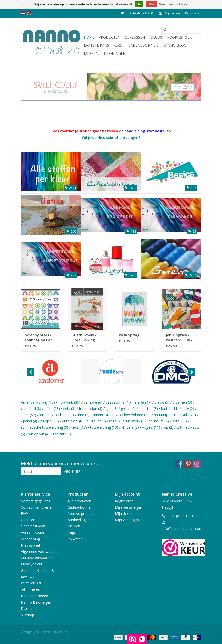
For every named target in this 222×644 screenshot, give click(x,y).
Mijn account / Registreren (180, 13)
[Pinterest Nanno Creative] (188, 464)
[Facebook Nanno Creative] (179, 464)
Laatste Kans (96, 45)
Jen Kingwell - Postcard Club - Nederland (179, 338)
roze (115, 421)
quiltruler (96, 421)
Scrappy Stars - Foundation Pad (39, 337)
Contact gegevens (35, 501)
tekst (79, 427)
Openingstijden (33, 526)
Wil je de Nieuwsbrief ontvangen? (111, 138)
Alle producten (79, 501)
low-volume (137, 415)
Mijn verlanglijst (128, 520)
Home (89, 37)
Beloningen (114, 53)
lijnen (67, 415)
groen (128, 409)
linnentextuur (107, 415)
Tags (72, 532)
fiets (69, 409)
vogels (151, 427)
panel (30, 421)
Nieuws (156, 37)
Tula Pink (69, 402)
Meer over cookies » (173, 4)
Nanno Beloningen (36, 602)
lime (83, 415)
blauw (162, 402)
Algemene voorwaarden (40, 551)
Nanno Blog (174, 45)
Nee (151, 4)
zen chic (62, 434)
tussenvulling (104, 427)
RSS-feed (75, 539)
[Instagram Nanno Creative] (197, 464)
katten (170, 409)
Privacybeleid (31, 564)
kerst (28, 415)
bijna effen (140, 402)
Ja (139, 4)
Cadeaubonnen (143, 45)
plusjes (50, 421)
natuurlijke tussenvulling (177, 415)
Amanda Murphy (38, 402)
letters (48, 415)
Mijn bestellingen (129, 507)
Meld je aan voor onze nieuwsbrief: (59, 464)
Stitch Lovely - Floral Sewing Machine (84, 338)
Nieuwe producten (83, 514)
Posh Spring (129, 335)
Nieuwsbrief (30, 545)
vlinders (130, 427)
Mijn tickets (124, 514)
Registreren (124, 501)
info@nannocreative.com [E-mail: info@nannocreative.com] (182, 529)
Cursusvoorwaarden (37, 558)
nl (23, 13)
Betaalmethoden (34, 596)
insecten (148, 409)
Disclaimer (29, 608)
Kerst (119, 45)
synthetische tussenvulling (45, 427)
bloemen (182, 402)
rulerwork (136, 421)
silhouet (160, 421)
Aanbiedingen (79, 520)
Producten (109, 37)
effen (52, 409)
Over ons (28, 520)
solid (179, 421)
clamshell (31, 409)
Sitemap (27, 615)
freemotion (91, 409)
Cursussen (135, 37)
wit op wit (39, 434)
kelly (188, 409)
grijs (112, 409)
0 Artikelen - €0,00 (137, 13)
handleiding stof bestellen (148, 131)
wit (168, 427)
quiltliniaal (73, 421)
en (29, 13)
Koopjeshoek (179, 37)
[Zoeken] (181, 30)
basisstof (116, 402)
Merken (91, 53)
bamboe (93, 402)
